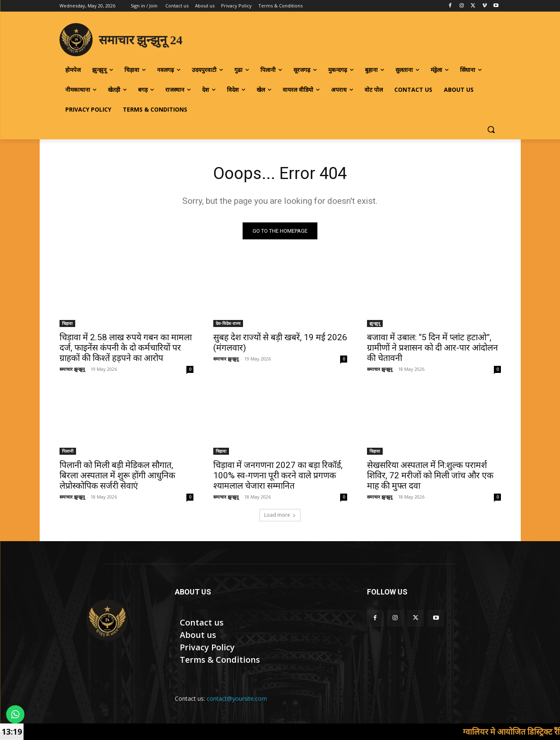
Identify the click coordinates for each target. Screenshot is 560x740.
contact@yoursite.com (237, 698)
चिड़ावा (67, 323)
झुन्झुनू (375, 323)
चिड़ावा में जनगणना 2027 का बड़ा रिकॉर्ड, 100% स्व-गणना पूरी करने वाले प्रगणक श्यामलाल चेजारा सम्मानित (278, 475)
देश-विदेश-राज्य (228, 323)
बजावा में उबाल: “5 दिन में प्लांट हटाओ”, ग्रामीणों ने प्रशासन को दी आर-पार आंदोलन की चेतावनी (433, 348)
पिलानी (68, 451)
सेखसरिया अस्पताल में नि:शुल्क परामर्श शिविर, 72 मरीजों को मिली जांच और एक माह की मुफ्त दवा (430, 475)
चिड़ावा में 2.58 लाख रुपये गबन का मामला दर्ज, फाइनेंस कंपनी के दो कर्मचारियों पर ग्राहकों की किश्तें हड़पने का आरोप (126, 348)
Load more (280, 515)
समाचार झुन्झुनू (72, 369)
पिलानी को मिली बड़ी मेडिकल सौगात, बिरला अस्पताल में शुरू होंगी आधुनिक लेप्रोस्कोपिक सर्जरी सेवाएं (117, 475)
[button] (491, 129)
